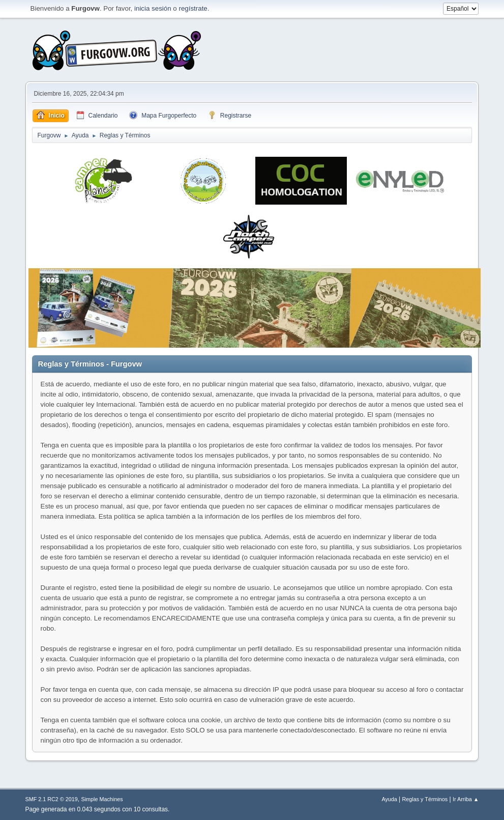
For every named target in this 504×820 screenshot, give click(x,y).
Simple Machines (102, 799)
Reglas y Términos (425, 799)
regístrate (193, 8)
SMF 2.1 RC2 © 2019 (52, 799)
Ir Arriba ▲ (466, 799)
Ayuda (389, 799)
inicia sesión (153, 8)
